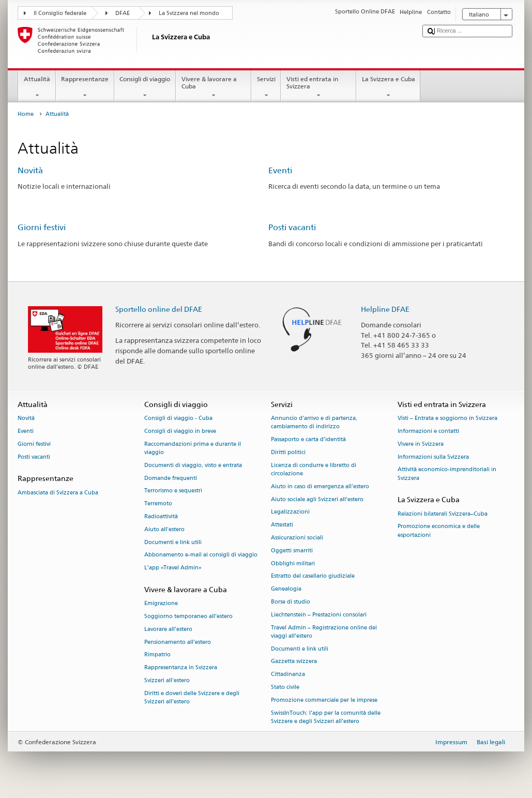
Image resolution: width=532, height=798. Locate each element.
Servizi (266, 87)
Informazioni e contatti (428, 431)
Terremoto (158, 504)
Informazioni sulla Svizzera (433, 457)
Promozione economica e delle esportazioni (439, 531)
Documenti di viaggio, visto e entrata (193, 465)
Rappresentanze (85, 87)
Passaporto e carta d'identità (308, 439)
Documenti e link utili (173, 542)
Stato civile (285, 687)
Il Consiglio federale (60, 13)
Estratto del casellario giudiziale (313, 576)
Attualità (37, 87)
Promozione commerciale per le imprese (324, 700)
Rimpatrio (157, 655)
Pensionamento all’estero (178, 642)
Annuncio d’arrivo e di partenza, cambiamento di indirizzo (314, 422)
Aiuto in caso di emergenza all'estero (320, 486)
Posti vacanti (292, 227)
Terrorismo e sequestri (173, 491)
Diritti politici (288, 452)
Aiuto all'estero (164, 529)
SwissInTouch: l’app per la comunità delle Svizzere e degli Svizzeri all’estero (326, 717)
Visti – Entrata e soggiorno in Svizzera (447, 418)
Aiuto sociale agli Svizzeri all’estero (317, 499)
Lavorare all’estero (168, 629)
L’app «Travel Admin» (173, 568)
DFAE (123, 13)
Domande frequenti (171, 478)
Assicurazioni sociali (297, 538)
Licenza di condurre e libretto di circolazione (314, 469)
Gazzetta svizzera (294, 662)
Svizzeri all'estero (167, 680)
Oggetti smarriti (292, 551)
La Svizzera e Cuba (388, 87)
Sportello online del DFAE (159, 309)
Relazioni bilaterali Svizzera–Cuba (443, 514)
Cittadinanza (288, 675)
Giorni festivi (42, 227)
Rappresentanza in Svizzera (181, 668)
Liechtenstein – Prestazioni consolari (319, 615)
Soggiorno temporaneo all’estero (188, 616)
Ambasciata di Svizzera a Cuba (58, 493)
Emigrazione (161, 604)
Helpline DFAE (385, 309)
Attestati (282, 525)
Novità (30, 170)
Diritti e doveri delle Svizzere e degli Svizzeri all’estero (192, 697)
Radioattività (161, 516)
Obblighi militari (293, 563)
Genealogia (286, 589)
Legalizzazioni (290, 512)
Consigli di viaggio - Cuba (178, 418)
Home (26, 114)
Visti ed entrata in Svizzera (318, 87)
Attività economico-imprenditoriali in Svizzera (447, 474)
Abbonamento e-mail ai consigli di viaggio (201, 555)
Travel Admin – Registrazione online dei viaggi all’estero (324, 632)
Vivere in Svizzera (421, 444)
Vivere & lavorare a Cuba (214, 87)
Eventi (280, 170)
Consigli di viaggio (145, 87)
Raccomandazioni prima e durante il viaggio (193, 448)
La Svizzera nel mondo (189, 13)
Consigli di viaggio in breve (180, 431)
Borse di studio (291, 602)
